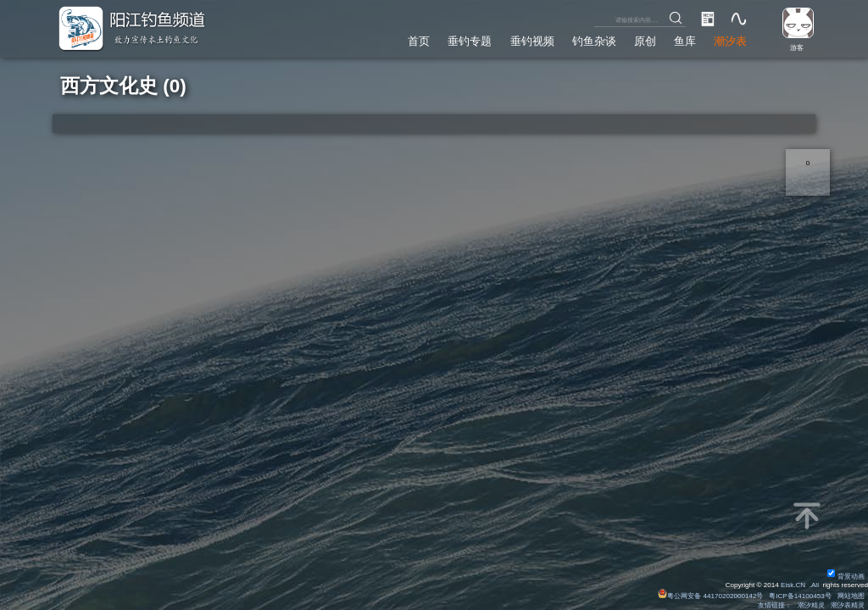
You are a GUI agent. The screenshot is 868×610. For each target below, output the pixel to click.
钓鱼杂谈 (594, 42)
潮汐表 (730, 42)
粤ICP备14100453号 (800, 596)
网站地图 (851, 596)
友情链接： (775, 605)
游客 (797, 48)
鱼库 (685, 42)
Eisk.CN (793, 585)
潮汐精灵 (811, 605)
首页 (419, 42)
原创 (645, 42)
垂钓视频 (532, 42)
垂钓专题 (470, 42)
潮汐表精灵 (848, 605)
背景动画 (846, 577)
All (815, 585)
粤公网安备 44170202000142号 (711, 596)
